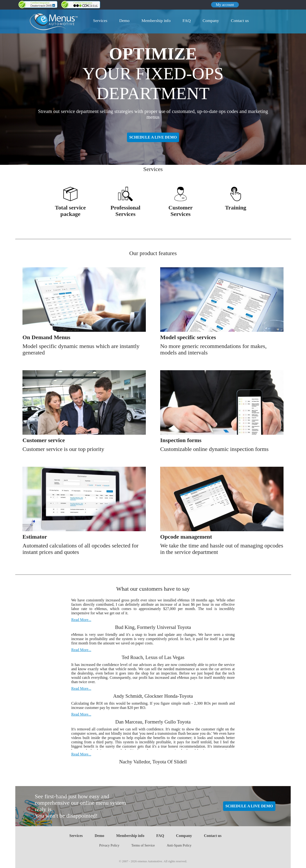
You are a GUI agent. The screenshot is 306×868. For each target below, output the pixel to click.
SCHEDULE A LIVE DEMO (153, 137)
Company (211, 21)
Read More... (81, 620)
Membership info (156, 21)
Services (100, 21)
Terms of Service (143, 845)
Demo (124, 21)
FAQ (186, 21)
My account (225, 5)
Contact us (240, 21)
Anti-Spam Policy (179, 845)
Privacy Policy (109, 845)
